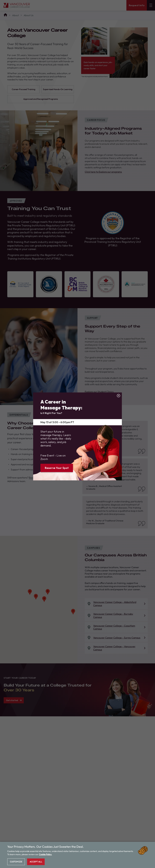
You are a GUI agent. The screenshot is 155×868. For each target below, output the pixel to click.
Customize (16, 862)
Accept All (36, 862)
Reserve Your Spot (57, 468)
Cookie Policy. (45, 854)
